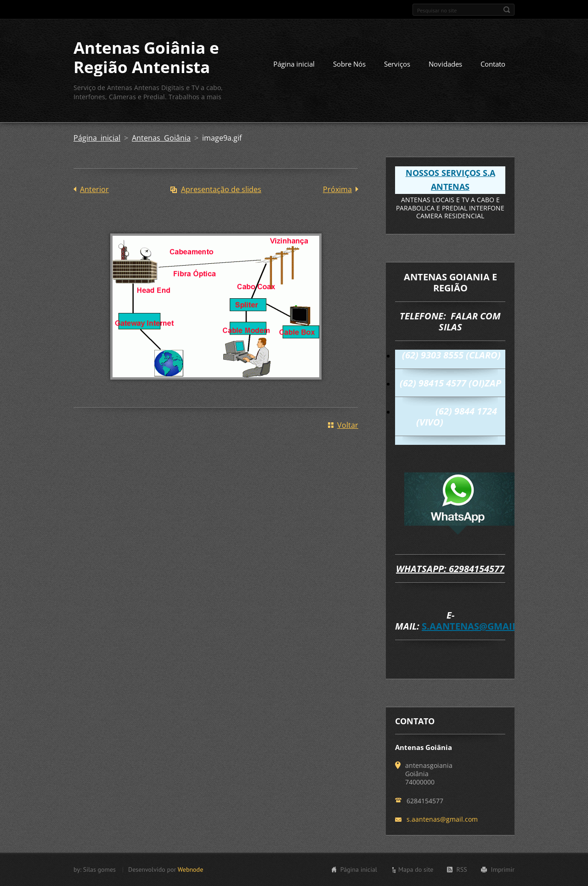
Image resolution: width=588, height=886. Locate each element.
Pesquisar (507, 10)
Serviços (397, 64)
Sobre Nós (349, 64)
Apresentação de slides (221, 189)
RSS (461, 869)
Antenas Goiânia (161, 138)
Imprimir (503, 869)
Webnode (190, 869)
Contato (493, 64)
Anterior (94, 189)
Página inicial (294, 64)
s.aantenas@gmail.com (482, 626)
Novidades (445, 64)
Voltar (348, 425)
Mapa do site (416, 869)
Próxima (337, 189)
